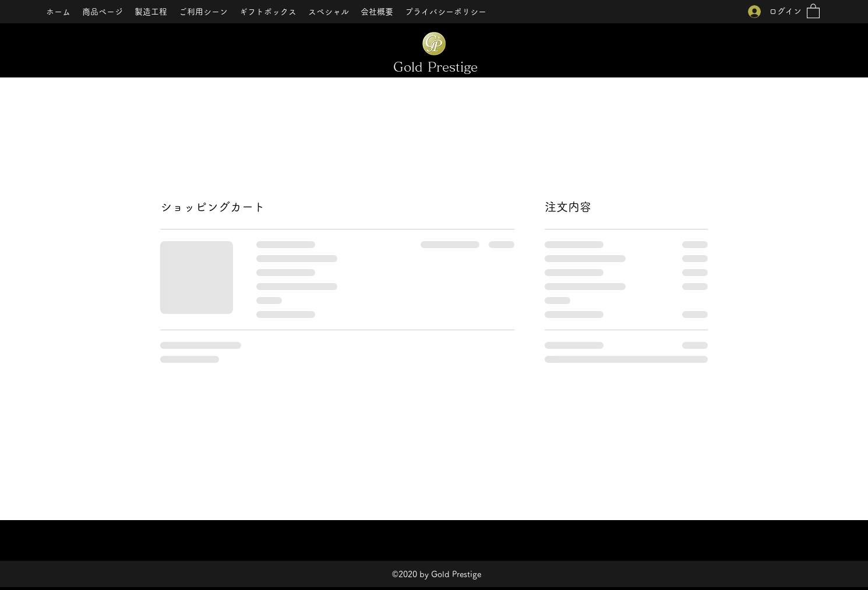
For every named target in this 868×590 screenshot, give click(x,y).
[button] (813, 10)
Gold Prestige (435, 67)
